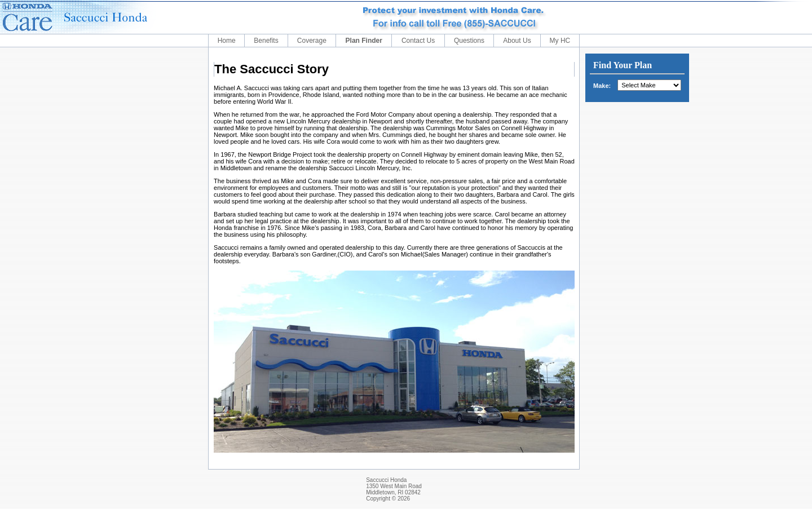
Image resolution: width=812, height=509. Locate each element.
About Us (517, 41)
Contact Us (418, 41)
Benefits (266, 41)
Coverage (312, 41)
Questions (469, 41)
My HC (560, 41)
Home (227, 41)
